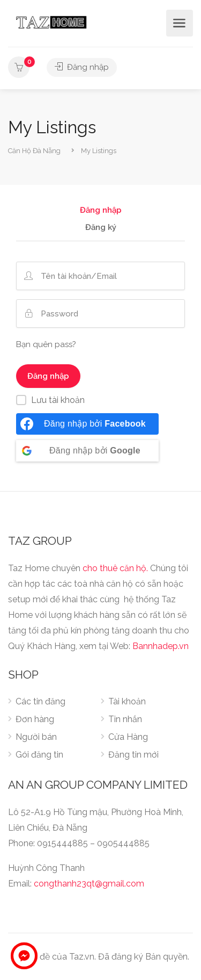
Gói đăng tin (39, 755)
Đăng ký (101, 228)
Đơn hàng (35, 719)
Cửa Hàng (128, 737)
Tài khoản (127, 701)
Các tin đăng (40, 701)
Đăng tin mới (133, 755)
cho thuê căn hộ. (115, 568)
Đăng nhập (82, 67)
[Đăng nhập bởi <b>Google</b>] (87, 451)
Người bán (36, 737)
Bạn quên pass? (46, 344)
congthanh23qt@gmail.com (89, 884)
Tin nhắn (125, 719)
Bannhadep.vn (161, 646)
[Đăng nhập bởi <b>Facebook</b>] (87, 424)
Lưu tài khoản (58, 400)
